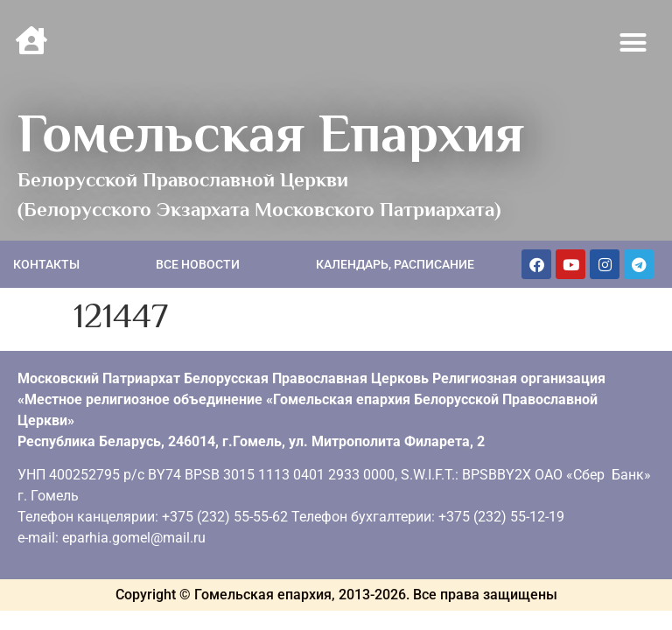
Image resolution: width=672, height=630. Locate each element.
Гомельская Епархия (271, 133)
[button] (633, 43)
